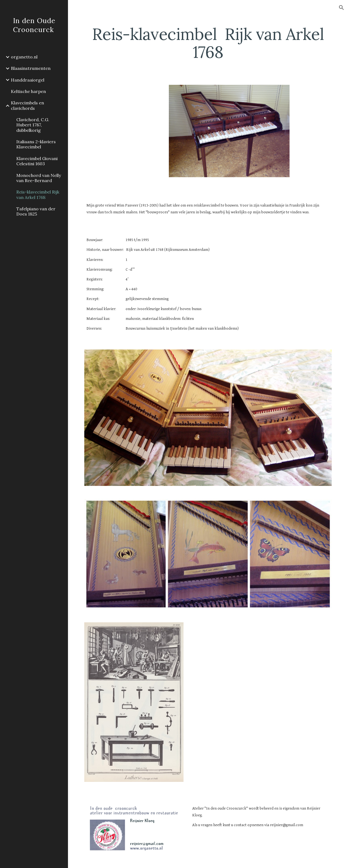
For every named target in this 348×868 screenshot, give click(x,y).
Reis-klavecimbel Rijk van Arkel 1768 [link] (38, 194)
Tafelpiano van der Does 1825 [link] (36, 211)
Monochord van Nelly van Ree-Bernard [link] (39, 178)
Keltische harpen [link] (28, 91)
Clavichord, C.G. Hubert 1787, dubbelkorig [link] (33, 125)
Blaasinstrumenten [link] (31, 68)
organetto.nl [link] (24, 57)
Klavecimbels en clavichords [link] (27, 105)
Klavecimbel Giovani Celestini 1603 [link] (37, 161)
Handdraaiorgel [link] (28, 80)
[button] (341, 8)
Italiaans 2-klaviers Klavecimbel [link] (36, 144)
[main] (208, 43)
